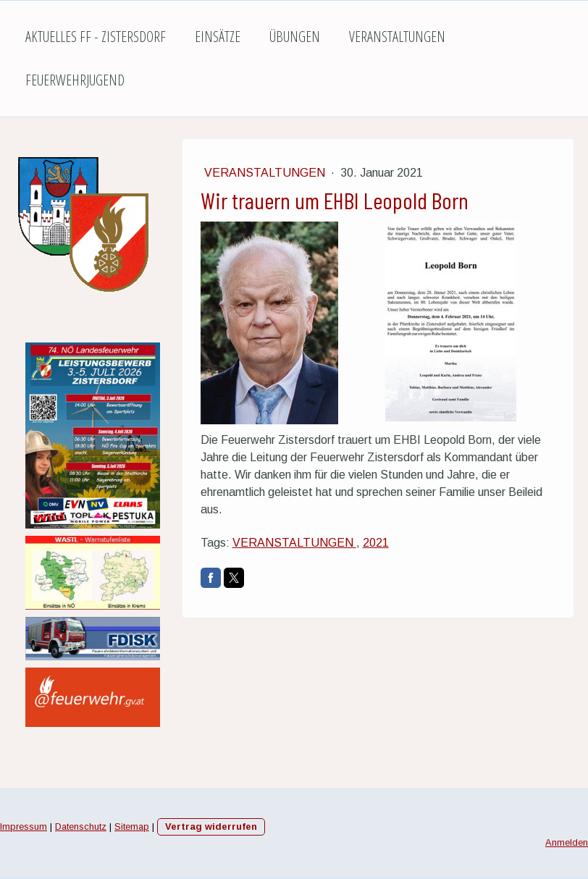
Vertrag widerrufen (211, 827)
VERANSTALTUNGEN (294, 543)
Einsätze (218, 37)
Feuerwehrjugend (75, 80)
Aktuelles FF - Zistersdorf (96, 37)
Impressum (24, 827)
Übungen (295, 37)
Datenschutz (81, 827)
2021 (376, 543)
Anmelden (567, 842)
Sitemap (132, 827)
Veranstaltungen (397, 37)
